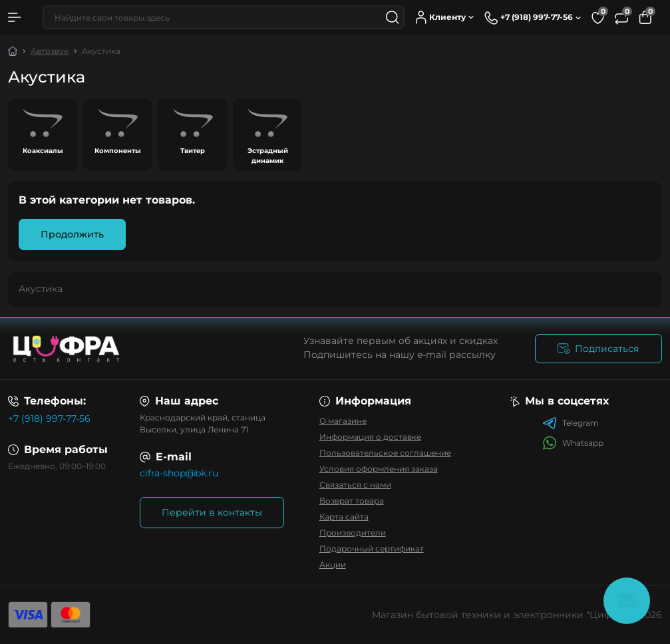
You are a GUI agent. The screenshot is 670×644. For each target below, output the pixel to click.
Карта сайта (344, 517)
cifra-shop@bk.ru (179, 473)
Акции (333, 564)
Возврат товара (352, 501)
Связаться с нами (355, 485)
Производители (353, 533)
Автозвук (50, 51)
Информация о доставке (370, 437)
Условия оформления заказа (379, 469)
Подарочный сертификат (372, 549)
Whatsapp (573, 443)
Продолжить (72, 234)
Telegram (571, 423)
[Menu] (15, 17)
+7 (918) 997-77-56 (49, 418)
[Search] (393, 17)
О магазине (343, 421)
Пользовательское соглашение (385, 453)
